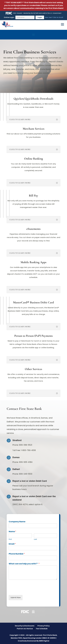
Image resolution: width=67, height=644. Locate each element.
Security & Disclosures (25, 626)
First (10, 539)
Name (12, 532)
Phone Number (17, 554)
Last (35, 539)
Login (40, 17)
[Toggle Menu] (62, 24)
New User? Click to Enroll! (54, 17)
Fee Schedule (42, 629)
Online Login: (9, 17)
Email (12, 544)
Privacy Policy (44, 626)
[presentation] (27, 591)
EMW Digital (44, 641)
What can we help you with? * (24, 564)
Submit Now (16, 597)
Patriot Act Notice (25, 629)
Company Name (17, 522)
